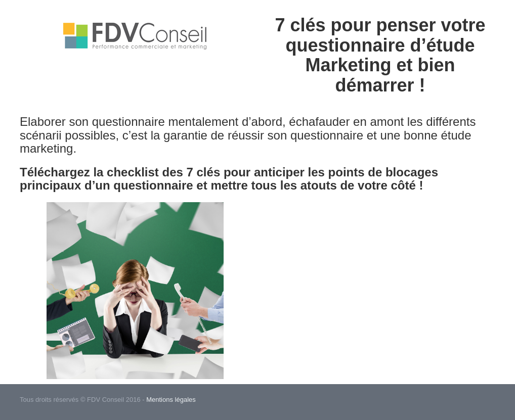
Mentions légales (171, 400)
